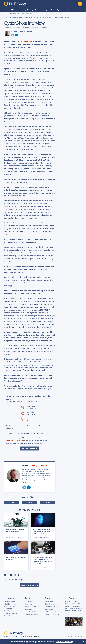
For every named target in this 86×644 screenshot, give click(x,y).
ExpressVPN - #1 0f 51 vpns (15, 440)
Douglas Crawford (26, 32)
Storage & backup (27, 10)
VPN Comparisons (10, 602)
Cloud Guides (29, 604)
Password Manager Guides (33, 607)
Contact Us (36, 637)
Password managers (42, 10)
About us (71, 4)
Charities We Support (26, 637)
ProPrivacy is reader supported (14, 17)
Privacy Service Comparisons (13, 616)
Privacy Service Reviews (52, 614)
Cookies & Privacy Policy (65, 642)
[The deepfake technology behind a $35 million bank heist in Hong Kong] (43, 526)
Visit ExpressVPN (30, 449)
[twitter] (13, 35)
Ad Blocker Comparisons (11, 613)
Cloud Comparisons (10, 604)
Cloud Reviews (49, 604)
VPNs (7, 10)
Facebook (12, 503)
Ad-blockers (15, 10)
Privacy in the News (14, 14)
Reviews (48, 598)
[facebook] (65, 637)
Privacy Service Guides (31, 614)
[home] (6, 14)
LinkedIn (47, 503)
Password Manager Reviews (53, 607)
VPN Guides (28, 602)
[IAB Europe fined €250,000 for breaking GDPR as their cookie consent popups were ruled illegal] (43, 555)
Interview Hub (15, 637)
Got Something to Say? (30, 585)
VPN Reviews (49, 602)
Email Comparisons (10, 611)
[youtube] (72, 637)
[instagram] (75, 637)
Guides (27, 598)
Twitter (30, 503)
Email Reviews (49, 609)
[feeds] (82, 637)
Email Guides (29, 609)
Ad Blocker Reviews (51, 612)
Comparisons (9, 598)
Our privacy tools (61, 4)
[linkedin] (16, 35)
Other (70, 10)
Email (53, 10)
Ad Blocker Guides (30, 612)
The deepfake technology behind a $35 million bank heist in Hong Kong (41, 531)
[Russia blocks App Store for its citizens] (16, 555)
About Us (7, 637)
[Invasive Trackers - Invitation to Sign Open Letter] (16, 526)
